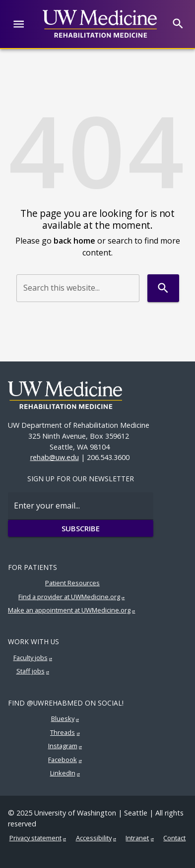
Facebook (63, 760)
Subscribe (81, 528)
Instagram (63, 746)
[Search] (178, 24)
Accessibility (94, 838)
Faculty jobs (31, 658)
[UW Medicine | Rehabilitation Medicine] (100, 24)
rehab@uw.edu (55, 457)
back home (74, 241)
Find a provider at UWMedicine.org (69, 597)
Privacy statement (35, 838)
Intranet (137, 838)
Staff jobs (31, 671)
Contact (174, 838)
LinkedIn (63, 773)
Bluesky (63, 718)
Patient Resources (72, 583)
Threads (63, 732)
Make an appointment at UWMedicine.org (69, 610)
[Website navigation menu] (19, 24)
